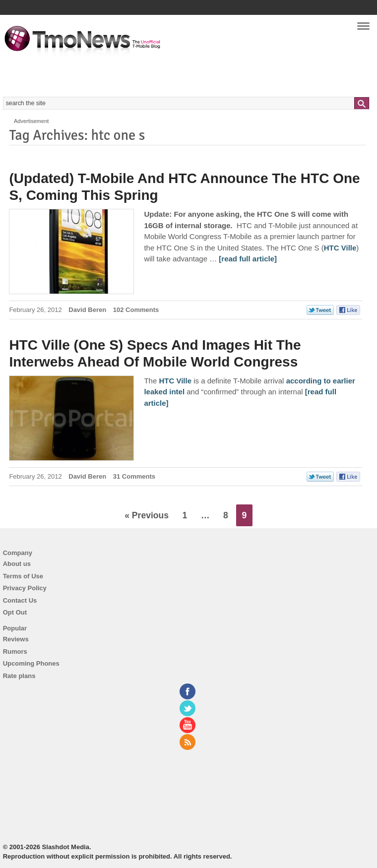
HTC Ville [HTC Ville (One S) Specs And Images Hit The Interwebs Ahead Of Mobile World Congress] (175, 381)
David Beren (87, 310)
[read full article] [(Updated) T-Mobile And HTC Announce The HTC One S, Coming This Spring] (248, 259)
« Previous (147, 515)
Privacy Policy (25, 588)
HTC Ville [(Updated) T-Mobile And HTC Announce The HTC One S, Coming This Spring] (340, 248)
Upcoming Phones (31, 663)
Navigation (363, 29)
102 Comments (136, 310)
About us (17, 564)
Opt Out (15, 612)
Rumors (15, 651)
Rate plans (19, 676)
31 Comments (134, 476)
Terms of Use (23, 576)
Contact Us (20, 600)
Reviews (16, 639)
